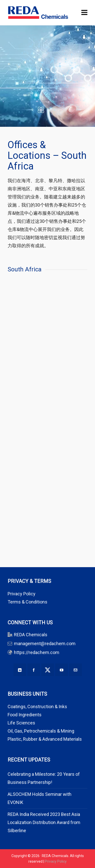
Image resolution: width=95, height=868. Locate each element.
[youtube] (62, 670)
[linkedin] (20, 670)
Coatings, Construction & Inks (37, 707)
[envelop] (75, 670)
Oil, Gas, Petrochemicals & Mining (41, 731)
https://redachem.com (37, 652)
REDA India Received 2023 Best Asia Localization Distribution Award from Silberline (44, 822)
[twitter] (48, 670)
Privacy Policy (22, 594)
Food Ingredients (25, 715)
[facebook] (34, 670)
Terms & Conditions (27, 602)
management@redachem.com (45, 644)
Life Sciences (21, 723)
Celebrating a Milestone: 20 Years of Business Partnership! (44, 778)
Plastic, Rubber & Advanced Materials (45, 739)
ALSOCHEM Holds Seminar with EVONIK (40, 798)
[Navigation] (84, 13)
